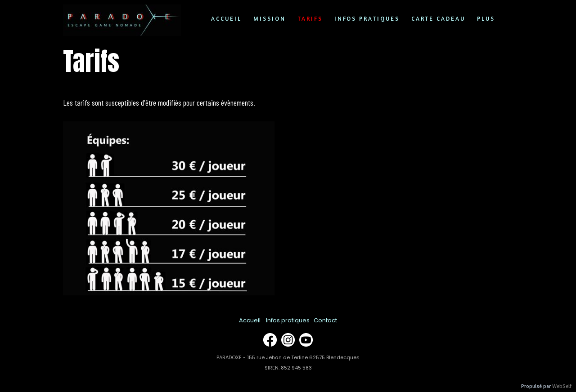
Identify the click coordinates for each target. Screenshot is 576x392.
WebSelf (562, 386)
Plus (486, 18)
